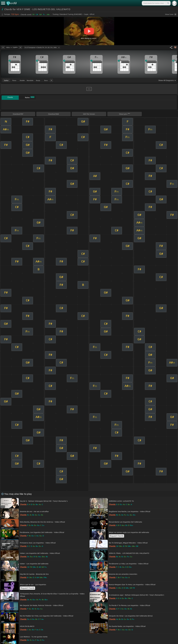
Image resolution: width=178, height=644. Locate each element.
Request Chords (116, 536)
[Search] (168, 3)
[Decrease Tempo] (3, 47)
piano (14, 80)
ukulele (22, 80)
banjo (38, 80)
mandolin (30, 80)
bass (46, 80)
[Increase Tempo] (20, 47)
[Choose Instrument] (51, 80)
